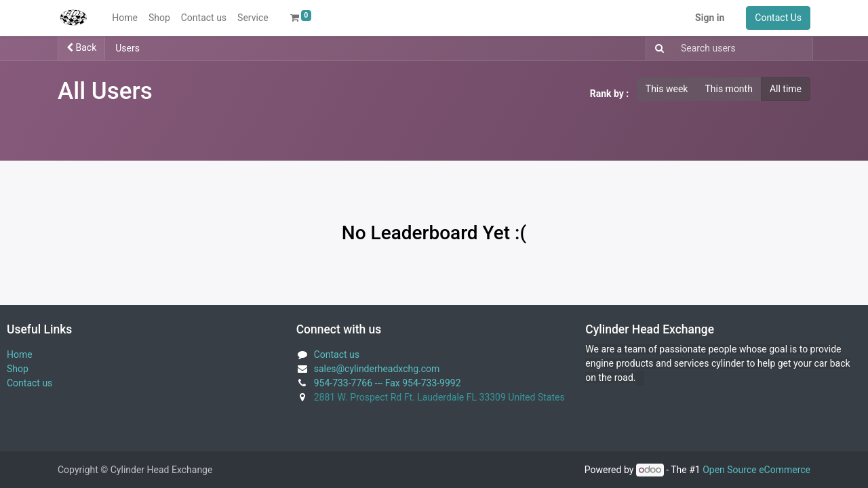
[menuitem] (125, 18)
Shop (18, 369)
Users (127, 48)
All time (786, 89)
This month (728, 89)
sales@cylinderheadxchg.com (377, 369)
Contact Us (778, 18)
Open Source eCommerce (756, 470)
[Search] (657, 48)
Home (20, 354)
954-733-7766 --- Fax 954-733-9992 (388, 383)
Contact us (29, 383)
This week (667, 89)
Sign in (710, 18)
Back (81, 47)
